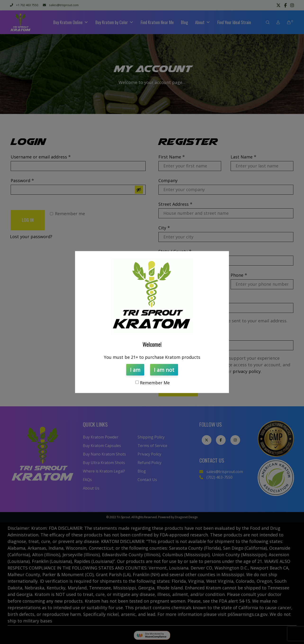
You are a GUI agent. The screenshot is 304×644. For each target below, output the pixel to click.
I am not (164, 370)
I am (135, 370)
